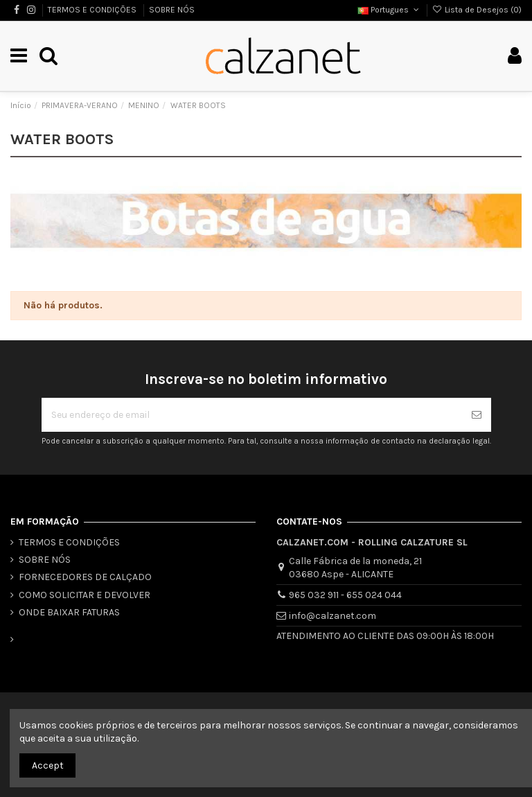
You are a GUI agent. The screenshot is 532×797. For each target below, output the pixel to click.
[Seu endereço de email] (252, 415)
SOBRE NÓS (172, 10)
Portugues (389, 10)
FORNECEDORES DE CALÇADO (85, 577)
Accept (48, 765)
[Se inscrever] (477, 415)
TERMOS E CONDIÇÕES (93, 10)
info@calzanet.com (332, 616)
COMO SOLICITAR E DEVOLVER (85, 595)
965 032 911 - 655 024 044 (345, 595)
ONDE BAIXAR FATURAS (69, 612)
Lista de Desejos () (477, 10)
